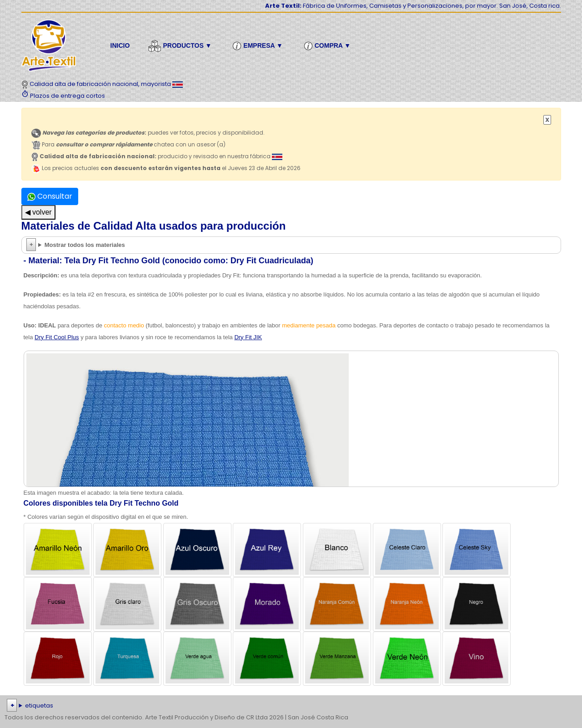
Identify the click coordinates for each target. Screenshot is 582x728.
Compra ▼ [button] (329, 46)
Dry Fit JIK (248, 337)
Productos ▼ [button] (181, 46)
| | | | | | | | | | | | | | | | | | (291, 706)
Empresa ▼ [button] (259, 46)
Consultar (50, 196)
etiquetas (39, 705)
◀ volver (38, 212)
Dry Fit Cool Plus (57, 337)
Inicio (120, 45)
